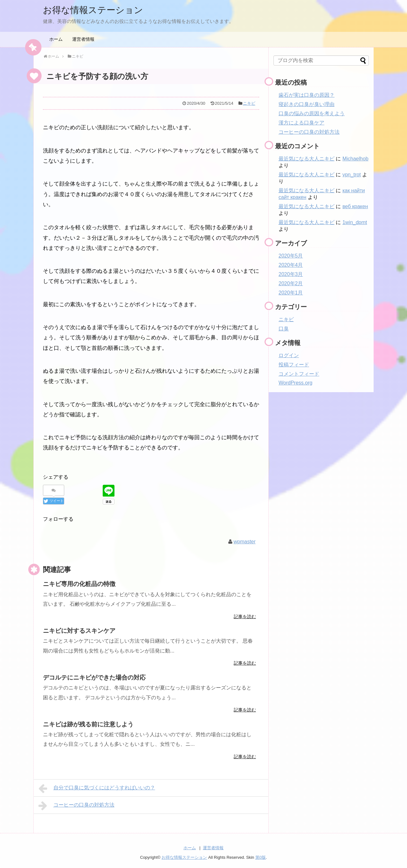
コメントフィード (299, 374)
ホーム (56, 39)
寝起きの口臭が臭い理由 (307, 104)
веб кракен (355, 206)
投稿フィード (294, 365)
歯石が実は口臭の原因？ (307, 95)
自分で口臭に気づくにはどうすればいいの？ (97, 788)
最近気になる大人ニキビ (307, 159)
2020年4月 (291, 265)
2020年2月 (291, 283)
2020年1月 (291, 293)
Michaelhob (355, 159)
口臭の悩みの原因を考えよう (312, 113)
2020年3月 (291, 274)
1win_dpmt (355, 222)
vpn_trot (352, 175)
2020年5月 (291, 256)
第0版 (261, 857)
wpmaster (244, 541)
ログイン (289, 355)
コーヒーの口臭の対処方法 (76, 806)
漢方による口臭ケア (301, 123)
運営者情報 (83, 39)
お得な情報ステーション (97, 10)
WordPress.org (295, 383)
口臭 (284, 329)
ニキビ (249, 103)
